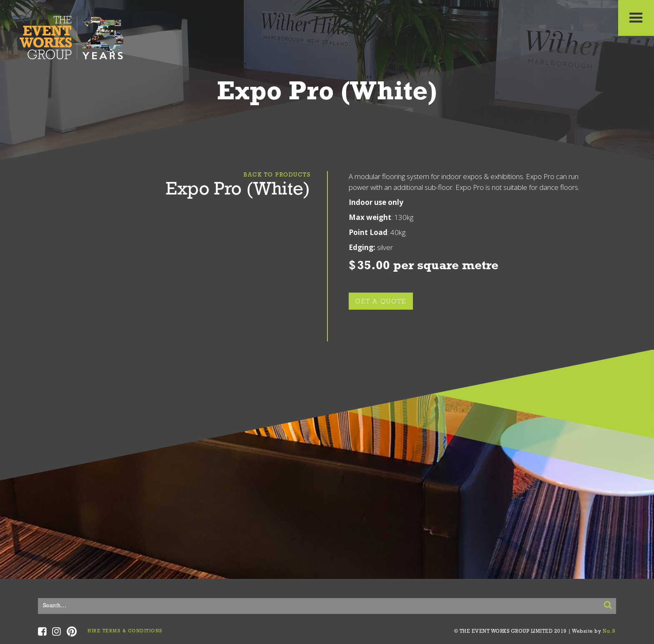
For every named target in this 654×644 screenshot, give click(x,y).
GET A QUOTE (381, 302)
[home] (72, 35)
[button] (636, 18)
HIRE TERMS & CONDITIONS (125, 631)
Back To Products (277, 175)
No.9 (609, 631)
